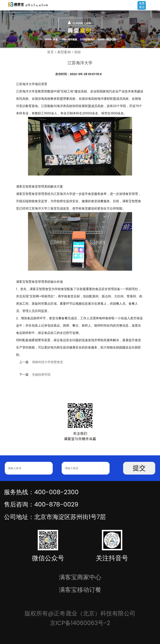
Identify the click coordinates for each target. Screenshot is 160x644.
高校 (77, 52)
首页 (50, 52)
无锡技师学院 (41, 375)
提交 (139, 468)
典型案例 (64, 52)
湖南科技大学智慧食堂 (47, 362)
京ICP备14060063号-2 (80, 623)
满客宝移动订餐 (80, 590)
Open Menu (155, 6)
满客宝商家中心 (80, 577)
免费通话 (142, 5)
